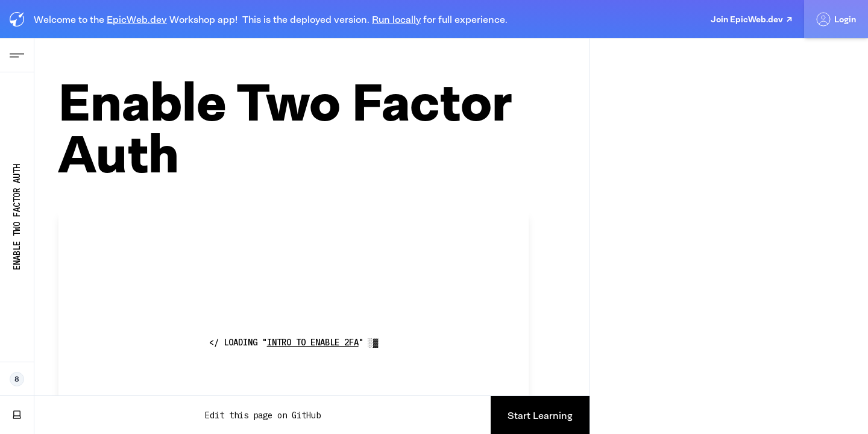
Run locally (396, 19)
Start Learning (540, 415)
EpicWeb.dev (137, 19)
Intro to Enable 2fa (313, 342)
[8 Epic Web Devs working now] (17, 379)
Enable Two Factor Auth (17, 217)
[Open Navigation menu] (17, 55)
